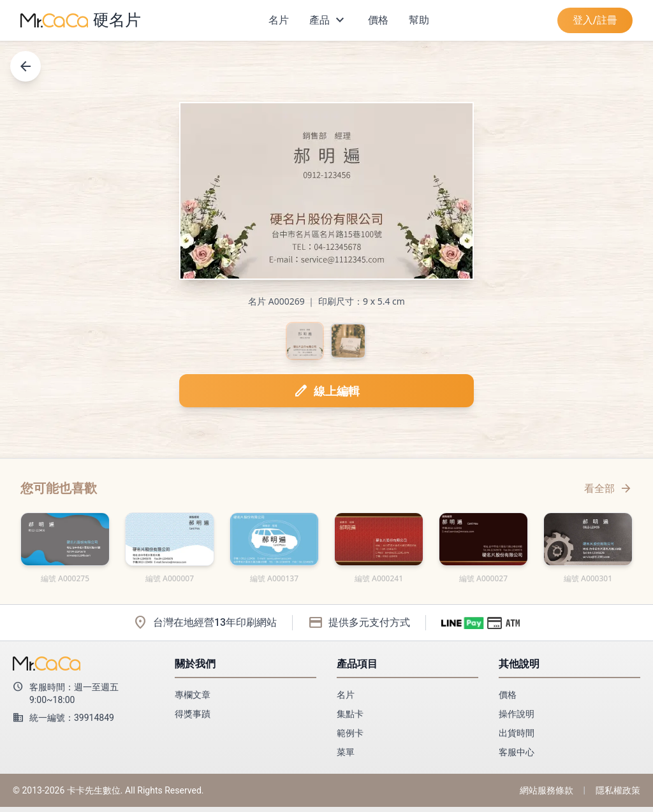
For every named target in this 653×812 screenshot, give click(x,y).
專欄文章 (193, 700)
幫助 (419, 20)
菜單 (346, 757)
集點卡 (350, 719)
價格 (378, 20)
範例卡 (350, 738)
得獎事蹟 (193, 719)
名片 (279, 20)
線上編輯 (326, 396)
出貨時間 (517, 738)
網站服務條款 (547, 795)
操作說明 (517, 719)
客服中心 (517, 757)
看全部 (608, 493)
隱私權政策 (618, 795)
